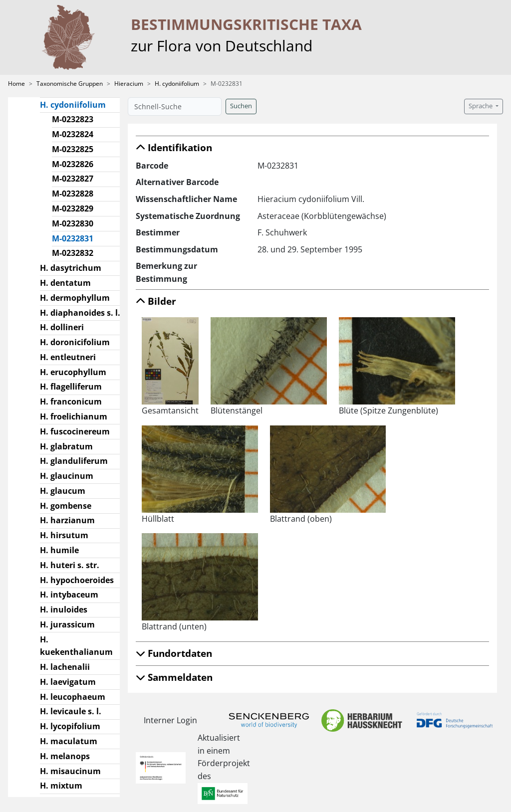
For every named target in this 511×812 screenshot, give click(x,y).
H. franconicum (71, 402)
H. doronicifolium (75, 342)
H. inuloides (64, 609)
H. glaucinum (67, 476)
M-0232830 (73, 223)
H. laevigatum (68, 682)
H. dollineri (62, 327)
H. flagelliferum (71, 387)
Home (16, 84)
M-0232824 (73, 134)
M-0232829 (73, 208)
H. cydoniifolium (177, 84)
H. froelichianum (74, 416)
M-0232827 (73, 179)
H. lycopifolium (70, 726)
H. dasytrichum (71, 268)
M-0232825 (73, 149)
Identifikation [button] (174, 147)
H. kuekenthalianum (76, 646)
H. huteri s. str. (70, 565)
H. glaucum (63, 491)
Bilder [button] (156, 301)
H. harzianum (67, 520)
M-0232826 (73, 164)
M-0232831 (77, 238)
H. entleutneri (68, 357)
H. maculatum (69, 741)
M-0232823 (73, 119)
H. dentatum (65, 283)
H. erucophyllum (73, 372)
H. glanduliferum (74, 461)
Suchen (241, 106)
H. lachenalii (65, 667)
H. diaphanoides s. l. (80, 313)
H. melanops (65, 756)
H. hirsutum (64, 535)
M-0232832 (73, 253)
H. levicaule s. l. (71, 711)
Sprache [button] (481, 106)
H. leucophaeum (73, 697)
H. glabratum (66, 446)
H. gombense (66, 506)
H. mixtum (61, 786)
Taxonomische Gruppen (70, 84)
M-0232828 (73, 194)
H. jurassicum (67, 624)
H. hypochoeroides (77, 580)
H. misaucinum (70, 771)
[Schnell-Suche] (175, 106)
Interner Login (170, 720)
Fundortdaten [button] (174, 653)
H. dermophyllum (75, 298)
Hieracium (129, 84)
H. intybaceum (69, 595)
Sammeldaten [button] (174, 677)
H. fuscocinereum (75, 431)
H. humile (59, 550)
